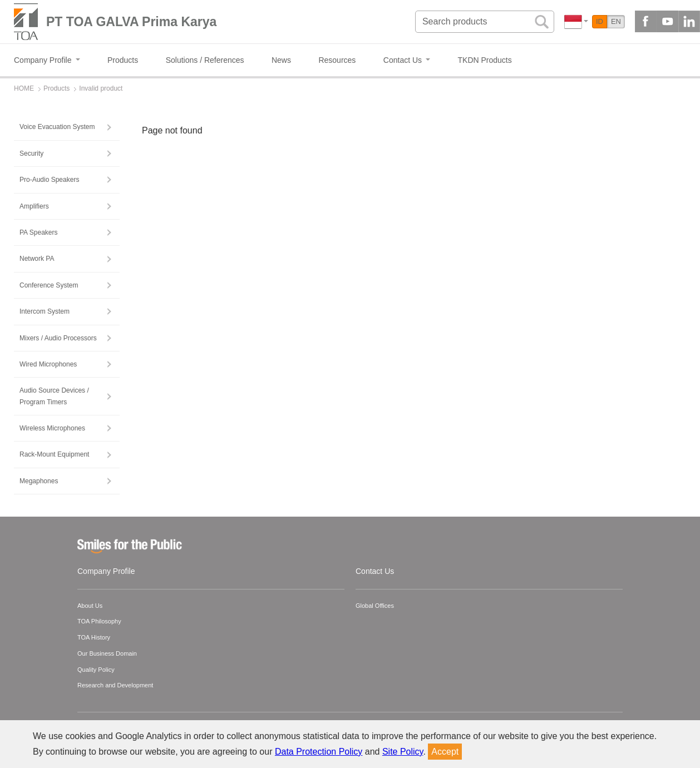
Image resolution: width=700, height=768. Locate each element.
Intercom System (45, 311)
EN (616, 21)
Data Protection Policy (319, 752)
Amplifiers (34, 206)
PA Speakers (38, 232)
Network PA (37, 259)
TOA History (94, 637)
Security (31, 153)
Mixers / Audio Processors (58, 338)
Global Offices (375, 606)
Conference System (49, 285)
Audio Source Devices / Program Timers (54, 396)
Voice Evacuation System (57, 127)
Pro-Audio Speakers (49, 180)
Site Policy (403, 752)
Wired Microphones (48, 364)
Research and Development (115, 685)
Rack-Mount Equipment (54, 454)
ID (600, 21)
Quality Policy (96, 670)
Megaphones (39, 481)
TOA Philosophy (99, 621)
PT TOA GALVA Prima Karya (131, 22)
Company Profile (106, 571)
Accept (445, 752)
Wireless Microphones (52, 428)
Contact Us (375, 571)
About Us (90, 606)
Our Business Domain (107, 653)
